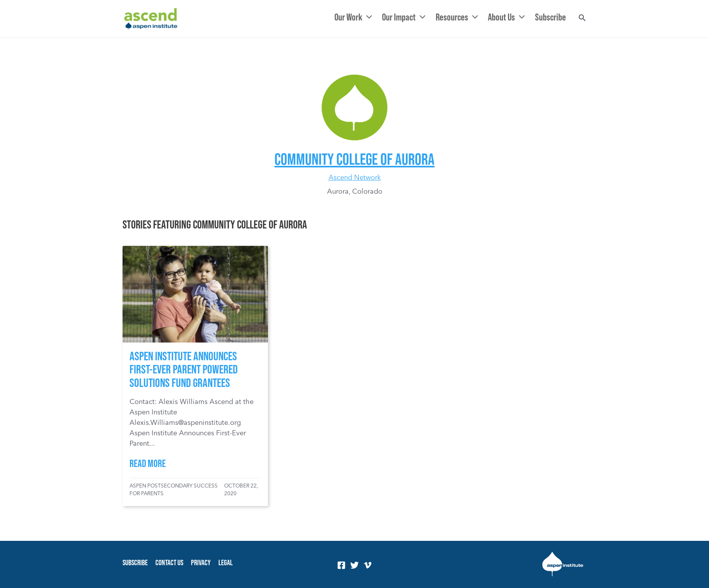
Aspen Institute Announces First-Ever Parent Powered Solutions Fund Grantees (184, 369)
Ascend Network (355, 177)
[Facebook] (341, 565)
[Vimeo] (368, 565)
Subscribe (135, 562)
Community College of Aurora (354, 159)
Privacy (201, 562)
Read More (148, 463)
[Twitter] (354, 565)
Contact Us (169, 562)
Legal (226, 562)
